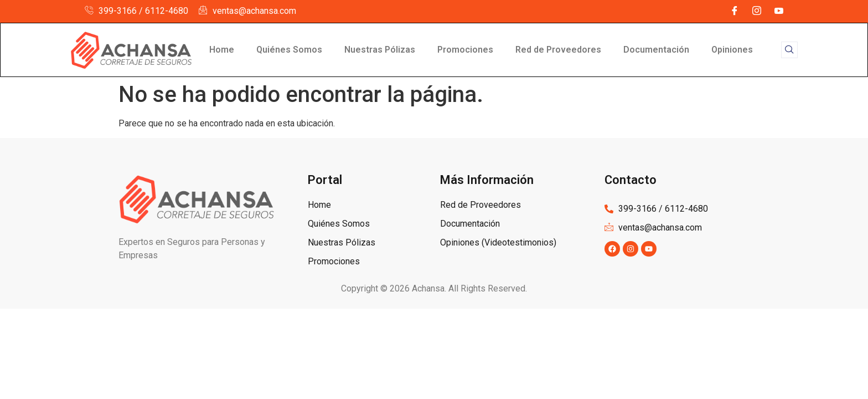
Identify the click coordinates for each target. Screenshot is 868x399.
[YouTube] (779, 11)
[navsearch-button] (789, 50)
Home (222, 50)
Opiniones (732, 50)
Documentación (656, 50)
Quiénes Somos (289, 50)
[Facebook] (735, 11)
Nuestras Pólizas (380, 50)
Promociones (465, 50)
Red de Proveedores (558, 50)
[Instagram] (757, 11)
